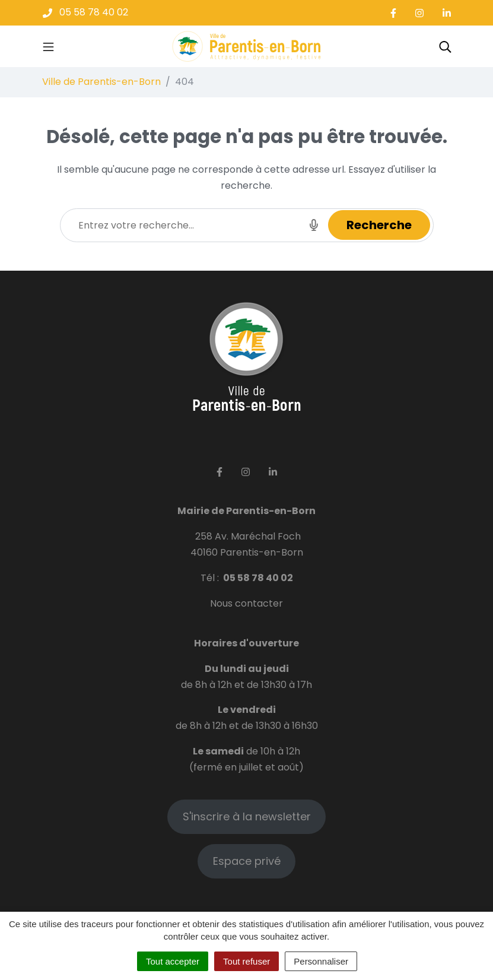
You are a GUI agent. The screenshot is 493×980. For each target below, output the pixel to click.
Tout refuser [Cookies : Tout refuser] (246, 961)
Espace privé (247, 861)
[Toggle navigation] (48, 46)
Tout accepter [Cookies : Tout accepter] (173, 961)
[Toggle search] (445, 46)
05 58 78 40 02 (258, 578)
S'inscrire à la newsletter (247, 816)
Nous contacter (246, 603)
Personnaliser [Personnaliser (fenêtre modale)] (321, 961)
